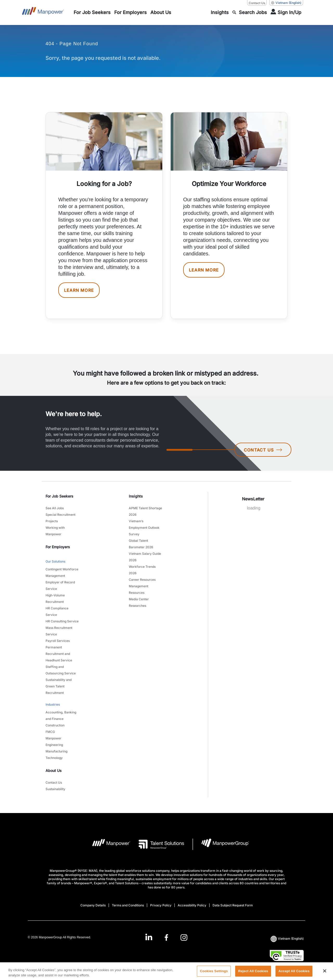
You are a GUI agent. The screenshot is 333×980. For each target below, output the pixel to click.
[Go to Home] (43, 12)
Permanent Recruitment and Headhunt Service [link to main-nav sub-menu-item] (59, 654)
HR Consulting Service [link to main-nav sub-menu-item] (62, 621)
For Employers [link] (58, 547)
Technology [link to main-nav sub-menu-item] (54, 758)
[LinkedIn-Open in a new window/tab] (149, 937)
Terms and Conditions (128, 905)
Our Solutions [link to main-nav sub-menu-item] (55, 561)
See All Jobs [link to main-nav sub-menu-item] (55, 508)
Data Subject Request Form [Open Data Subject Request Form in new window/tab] (233, 905)
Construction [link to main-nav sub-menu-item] (55, 725)
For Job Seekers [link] (59, 496)
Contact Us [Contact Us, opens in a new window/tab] (257, 3)
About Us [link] (54, 771)
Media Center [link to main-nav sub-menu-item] (139, 599)
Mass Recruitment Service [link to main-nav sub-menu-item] (59, 631)
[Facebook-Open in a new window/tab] (166, 937)
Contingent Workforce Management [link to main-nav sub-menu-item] (62, 572)
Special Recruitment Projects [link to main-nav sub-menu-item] (60, 518)
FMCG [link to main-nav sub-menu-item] (50, 732)
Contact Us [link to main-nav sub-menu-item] (54, 782)
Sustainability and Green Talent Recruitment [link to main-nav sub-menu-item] (59, 686)
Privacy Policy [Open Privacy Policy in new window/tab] (161, 905)
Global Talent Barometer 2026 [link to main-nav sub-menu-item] (141, 544)
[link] (166, 937)
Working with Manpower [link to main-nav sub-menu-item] (55, 531)
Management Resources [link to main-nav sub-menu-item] (139, 589)
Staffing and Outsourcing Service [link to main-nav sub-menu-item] (61, 670)
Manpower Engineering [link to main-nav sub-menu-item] (54, 742)
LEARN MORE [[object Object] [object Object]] (79, 290)
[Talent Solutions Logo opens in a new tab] (157, 844)
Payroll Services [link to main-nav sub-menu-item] (58, 641)
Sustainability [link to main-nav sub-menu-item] (55, 789)
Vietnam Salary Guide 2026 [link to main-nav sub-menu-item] (145, 557)
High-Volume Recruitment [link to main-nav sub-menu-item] (55, 598)
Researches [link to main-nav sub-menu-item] (137, 606)
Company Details (93, 905)
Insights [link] (136, 496)
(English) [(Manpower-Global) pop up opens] (286, 3)
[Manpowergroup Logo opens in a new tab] (221, 844)
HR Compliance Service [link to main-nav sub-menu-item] (57, 611)
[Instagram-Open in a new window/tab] (184, 937)
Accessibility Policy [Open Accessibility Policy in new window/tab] (192, 905)
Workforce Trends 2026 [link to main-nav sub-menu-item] (142, 570)
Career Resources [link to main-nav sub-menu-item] (142, 580)
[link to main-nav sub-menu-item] (92, 12)
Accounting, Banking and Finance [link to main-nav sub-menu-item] (61, 715)
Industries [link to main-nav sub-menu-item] (53, 704)
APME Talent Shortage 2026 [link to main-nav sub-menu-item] (145, 511)
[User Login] (286, 12)
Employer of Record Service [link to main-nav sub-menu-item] (60, 585)
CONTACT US (263, 450)
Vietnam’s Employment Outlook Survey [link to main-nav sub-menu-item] (144, 528)
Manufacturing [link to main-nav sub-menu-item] (56, 751)
